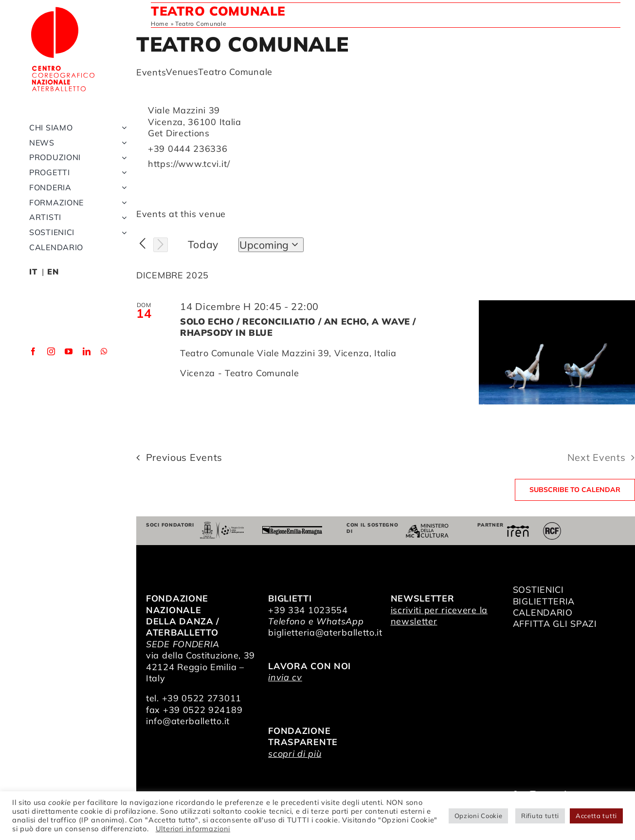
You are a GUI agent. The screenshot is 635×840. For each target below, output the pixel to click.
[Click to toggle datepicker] (271, 245)
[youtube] (69, 353)
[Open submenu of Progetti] (122, 174)
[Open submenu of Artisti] (122, 219)
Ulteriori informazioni (193, 829)
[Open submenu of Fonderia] (122, 189)
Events (151, 72)
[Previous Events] (143, 244)
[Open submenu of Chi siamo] (122, 129)
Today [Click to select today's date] (203, 244)
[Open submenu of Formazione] (122, 204)
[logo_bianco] (63, 9)
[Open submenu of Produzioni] (122, 159)
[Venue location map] (510, 143)
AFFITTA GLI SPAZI (555, 624)
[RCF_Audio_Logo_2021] (552, 526)
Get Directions (179, 133)
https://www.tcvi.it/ (189, 164)
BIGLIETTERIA (544, 601)
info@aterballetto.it (188, 721)
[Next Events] (161, 245)
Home (160, 24)
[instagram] (51, 353)
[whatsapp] (104, 353)
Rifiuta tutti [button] (540, 816)
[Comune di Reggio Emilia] (222, 526)
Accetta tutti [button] (596, 816)
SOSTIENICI (538, 590)
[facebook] (33, 353)
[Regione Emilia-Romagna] (292, 530)
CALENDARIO (543, 612)
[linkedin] (87, 353)
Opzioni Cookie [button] (479, 816)
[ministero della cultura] (427, 528)
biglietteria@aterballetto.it (325, 632)
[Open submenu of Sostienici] (122, 234)
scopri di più (295, 754)
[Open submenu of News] (122, 144)
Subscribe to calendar (575, 490)
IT (33, 273)
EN (53, 273)
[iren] (518, 529)
